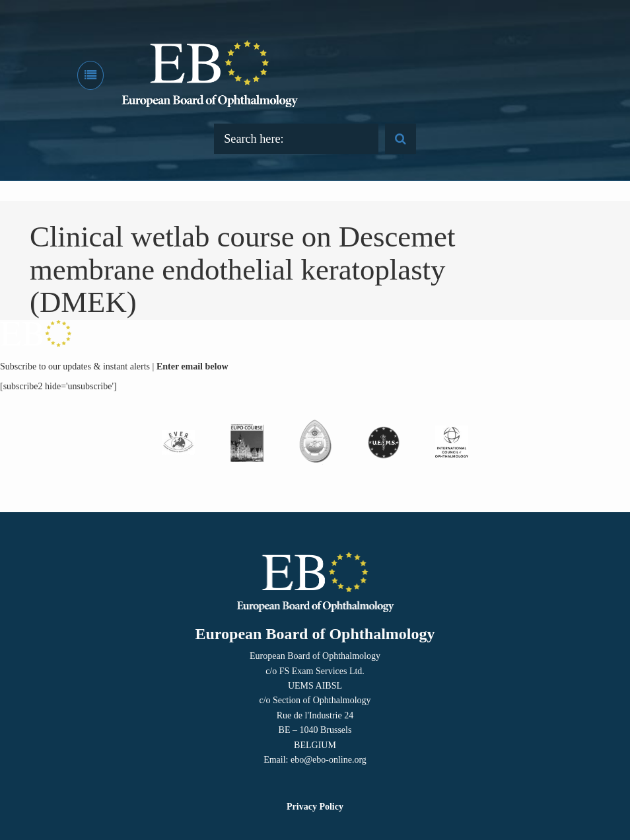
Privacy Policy (315, 807)
